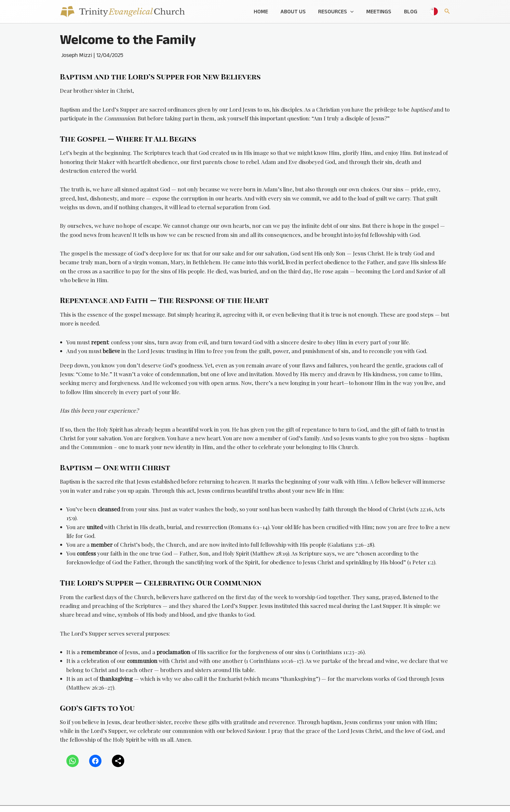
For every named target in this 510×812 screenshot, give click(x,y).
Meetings (381, 11)
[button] (354, 11)
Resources (340, 11)
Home (267, 11)
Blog (411, 11)
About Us (298, 11)
